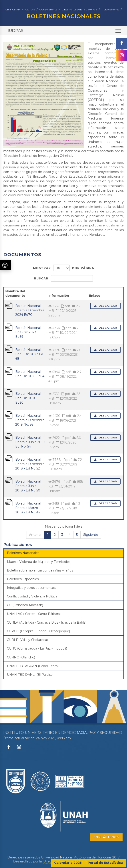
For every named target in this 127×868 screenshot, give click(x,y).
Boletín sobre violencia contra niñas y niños (40, 570)
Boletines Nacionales (23, 553)
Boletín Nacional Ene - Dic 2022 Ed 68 (29, 354)
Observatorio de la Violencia (79, 9)
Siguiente (91, 535)
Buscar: (63, 278)
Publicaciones (110, 9)
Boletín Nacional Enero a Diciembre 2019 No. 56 (30, 420)
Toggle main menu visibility (118, 32)
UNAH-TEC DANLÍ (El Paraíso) (30, 675)
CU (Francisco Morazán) (25, 605)
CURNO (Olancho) (21, 657)
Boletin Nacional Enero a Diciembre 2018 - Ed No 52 (30, 464)
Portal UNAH (12, 9)
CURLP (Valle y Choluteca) (27, 640)
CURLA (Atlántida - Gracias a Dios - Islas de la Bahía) (47, 623)
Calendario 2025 (68, 863)
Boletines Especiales (23, 579)
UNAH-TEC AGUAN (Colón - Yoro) (33, 666)
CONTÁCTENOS (106, 837)
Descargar (105, 306)
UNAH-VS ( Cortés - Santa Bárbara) (34, 614)
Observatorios (48, 9)
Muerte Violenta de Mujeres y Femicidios (39, 562)
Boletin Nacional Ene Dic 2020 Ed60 (28, 398)
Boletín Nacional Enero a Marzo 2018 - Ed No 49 (28, 508)
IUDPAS (30, 9)
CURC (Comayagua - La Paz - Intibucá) (37, 648)
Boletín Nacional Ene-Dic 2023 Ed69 (28, 332)
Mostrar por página (64, 268)
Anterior (35, 535)
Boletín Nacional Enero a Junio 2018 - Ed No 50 (28, 486)
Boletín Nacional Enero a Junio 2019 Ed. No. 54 (30, 442)
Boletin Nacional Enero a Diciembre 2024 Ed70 (30, 310)
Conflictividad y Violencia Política (32, 596)
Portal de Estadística (105, 863)
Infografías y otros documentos (31, 588)
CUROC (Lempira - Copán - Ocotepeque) (38, 631)
